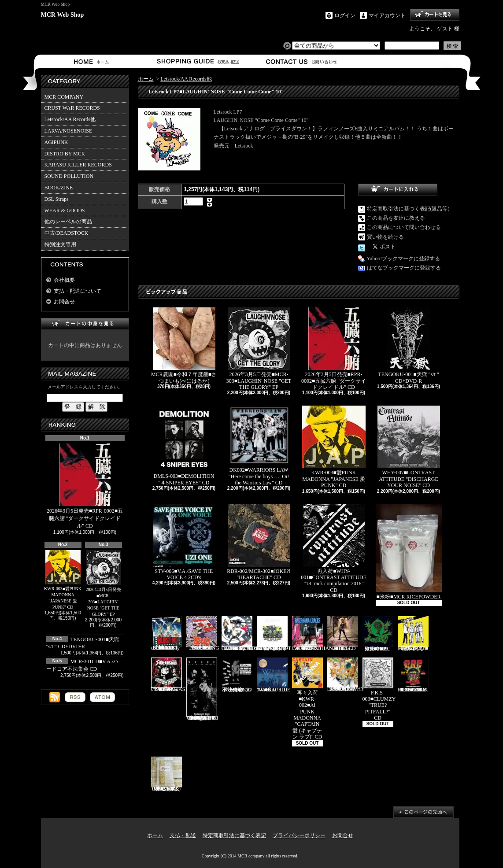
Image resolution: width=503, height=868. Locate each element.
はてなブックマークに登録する (404, 268)
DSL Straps (57, 199)
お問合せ (302, 61)
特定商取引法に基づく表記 (234, 835)
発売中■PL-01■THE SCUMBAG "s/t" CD (378, 634)
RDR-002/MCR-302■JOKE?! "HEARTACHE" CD (259, 542)
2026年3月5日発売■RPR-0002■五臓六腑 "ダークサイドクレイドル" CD (85, 486)
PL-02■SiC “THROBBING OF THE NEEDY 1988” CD (203, 633)
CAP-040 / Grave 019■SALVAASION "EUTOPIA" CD (173, 675)
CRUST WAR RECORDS (72, 108)
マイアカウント (387, 15)
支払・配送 (183, 835)
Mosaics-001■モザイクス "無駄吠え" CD (413, 634)
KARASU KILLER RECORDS (78, 165)
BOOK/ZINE (59, 188)
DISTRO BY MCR (65, 154)
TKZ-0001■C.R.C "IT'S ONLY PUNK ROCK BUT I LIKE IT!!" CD (413, 675)
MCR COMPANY (64, 97)
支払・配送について (198, 61)
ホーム (93, 61)
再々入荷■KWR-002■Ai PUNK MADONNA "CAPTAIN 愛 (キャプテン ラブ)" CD (307, 699)
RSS (75, 697)
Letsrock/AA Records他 (70, 119)
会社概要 (64, 280)
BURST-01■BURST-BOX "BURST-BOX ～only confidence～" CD (166, 633)
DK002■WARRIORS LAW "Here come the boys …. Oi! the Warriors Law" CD (259, 445)
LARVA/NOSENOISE (68, 131)
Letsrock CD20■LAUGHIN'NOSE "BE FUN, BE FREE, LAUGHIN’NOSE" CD (249, 634)
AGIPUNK (56, 142)
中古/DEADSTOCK (67, 233)
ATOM (102, 697)
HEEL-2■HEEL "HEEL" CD (343, 634)
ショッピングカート (435, 15)
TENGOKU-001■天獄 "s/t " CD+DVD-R (408, 345)
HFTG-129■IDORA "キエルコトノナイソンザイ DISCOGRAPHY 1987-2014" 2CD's (346, 675)
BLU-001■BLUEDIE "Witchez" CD (274, 675)
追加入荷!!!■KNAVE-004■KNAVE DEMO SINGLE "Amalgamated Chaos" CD (202, 689)
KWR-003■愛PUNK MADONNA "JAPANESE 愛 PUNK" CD (63, 580)
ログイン (345, 15)
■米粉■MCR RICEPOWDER (409, 552)
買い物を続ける (385, 237)
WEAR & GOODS (65, 211)
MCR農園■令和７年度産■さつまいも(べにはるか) (184, 345)
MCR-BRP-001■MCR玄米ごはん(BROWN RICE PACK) (166, 774)
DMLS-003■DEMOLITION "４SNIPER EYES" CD (184, 445)
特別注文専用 (60, 244)
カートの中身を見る (85, 324)
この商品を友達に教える (396, 218)
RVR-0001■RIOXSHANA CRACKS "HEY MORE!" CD (314, 634)
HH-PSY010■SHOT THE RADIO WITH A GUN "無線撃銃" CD (274, 634)
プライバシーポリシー (299, 835)
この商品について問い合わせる (404, 227)
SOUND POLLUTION (69, 176)
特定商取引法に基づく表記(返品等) (408, 209)
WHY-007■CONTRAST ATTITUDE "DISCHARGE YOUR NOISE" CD (409, 447)
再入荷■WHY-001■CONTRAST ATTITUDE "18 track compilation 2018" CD (334, 549)
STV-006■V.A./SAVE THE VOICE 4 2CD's (184, 542)
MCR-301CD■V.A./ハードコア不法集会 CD (237, 675)
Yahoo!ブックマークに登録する (404, 259)
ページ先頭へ (423, 812)
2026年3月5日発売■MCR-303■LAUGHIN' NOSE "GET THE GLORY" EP (104, 583)
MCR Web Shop (63, 15)
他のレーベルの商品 (68, 222)
